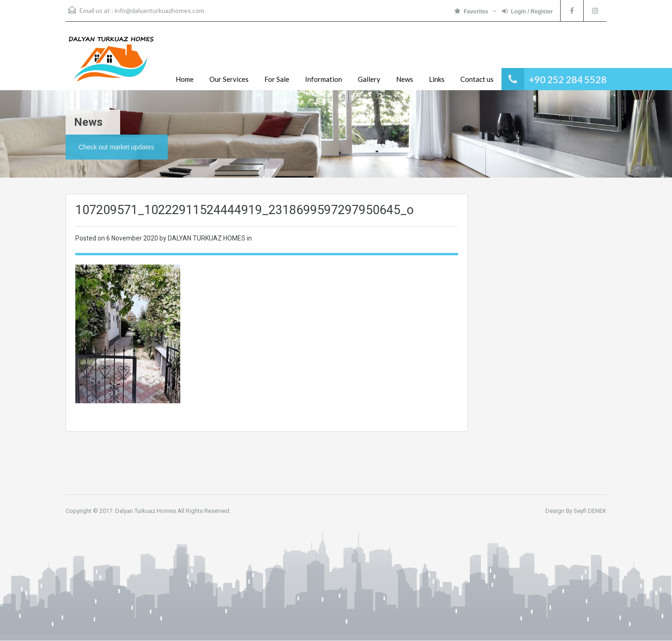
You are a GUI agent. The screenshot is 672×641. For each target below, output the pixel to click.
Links (437, 79)
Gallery (369, 79)
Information (324, 79)
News (405, 79)
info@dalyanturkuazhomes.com (159, 10)
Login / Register (527, 11)
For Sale (277, 79)
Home (185, 79)
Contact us (477, 79)
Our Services (229, 79)
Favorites (471, 11)
